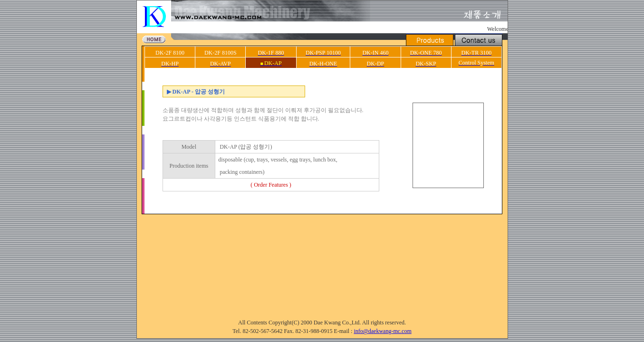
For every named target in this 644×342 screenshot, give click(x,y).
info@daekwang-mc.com (382, 331)
